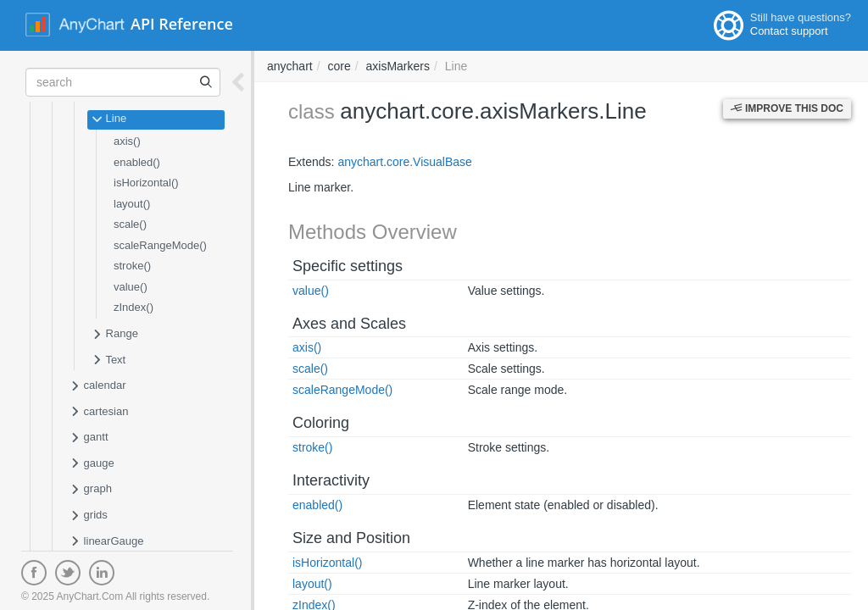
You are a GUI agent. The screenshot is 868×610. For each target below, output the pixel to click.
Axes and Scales (349, 324)
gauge (92, 464)
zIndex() (134, 307)
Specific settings (348, 266)
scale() (130, 224)
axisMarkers (398, 66)
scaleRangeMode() (160, 245)
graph (91, 490)
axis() (127, 141)
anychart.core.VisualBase (405, 162)
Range (115, 335)
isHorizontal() (146, 183)
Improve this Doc (787, 108)
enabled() (137, 162)
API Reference (182, 24)
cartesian (99, 413)
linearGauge (106, 542)
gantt (89, 438)
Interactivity (331, 480)
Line (109, 119)
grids (89, 516)
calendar (97, 386)
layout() (132, 204)
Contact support (789, 31)
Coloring (321, 423)
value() (131, 287)
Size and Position (351, 538)
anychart (290, 66)
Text (108, 361)
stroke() (132, 266)
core (339, 66)
